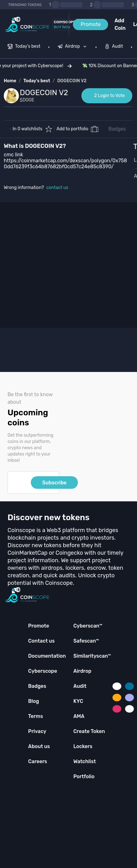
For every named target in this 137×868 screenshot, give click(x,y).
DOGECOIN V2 (72, 81)
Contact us (41, 641)
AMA (79, 716)
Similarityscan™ (92, 656)
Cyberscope (43, 671)
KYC (78, 701)
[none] (74, 47)
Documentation (47, 656)
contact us (58, 188)
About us (39, 746)
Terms (36, 716)
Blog (34, 701)
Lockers (83, 746)
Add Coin (120, 24)
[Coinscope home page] (27, 25)
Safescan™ (86, 641)
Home (10, 81)
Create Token (89, 731)
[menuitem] (24, 47)
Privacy (37, 731)
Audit (80, 686)
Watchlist (85, 761)
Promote (90, 24)
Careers (38, 761)
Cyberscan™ (88, 626)
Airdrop (82, 671)
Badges (117, 129)
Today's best (37, 81)
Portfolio (84, 776)
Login (135, 24)
